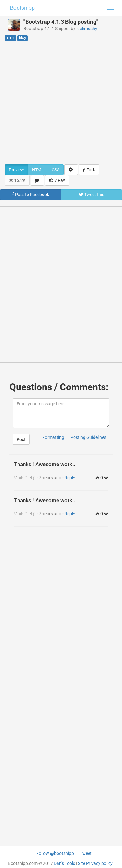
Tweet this (92, 195)
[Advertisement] (59, 103)
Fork (89, 170)
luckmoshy (87, 29)
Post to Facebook (31, 195)
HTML (38, 170)
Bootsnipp (22, 8)
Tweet (86, 853)
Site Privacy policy (95, 863)
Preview (16, 170)
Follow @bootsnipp (55, 853)
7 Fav (57, 180)
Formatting (53, 437)
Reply (70, 478)
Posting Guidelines (88, 437)
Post (21, 439)
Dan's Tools (64, 863)
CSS (56, 170)
